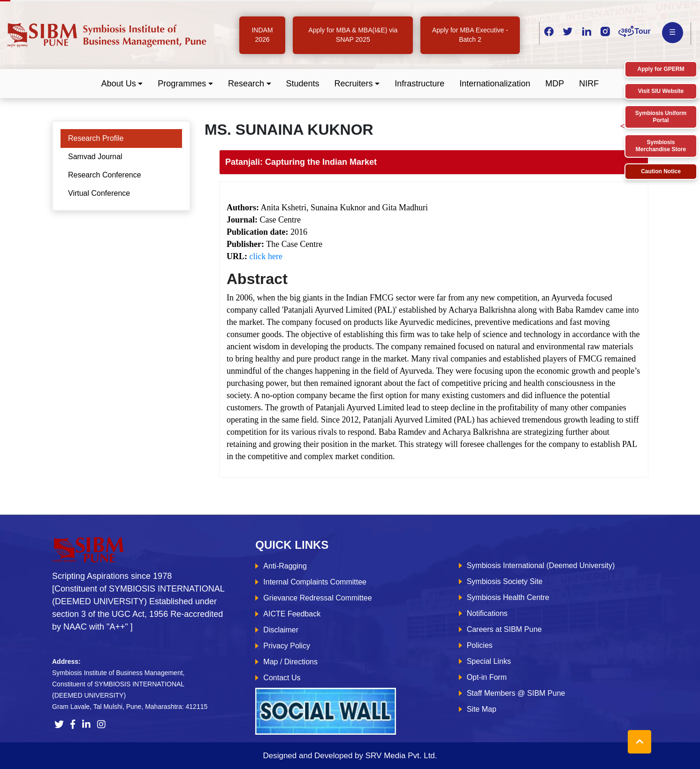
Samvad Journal (95, 157)
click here (266, 256)
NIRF (589, 84)
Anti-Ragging (285, 566)
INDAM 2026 (262, 35)
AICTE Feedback (292, 614)
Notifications (487, 613)
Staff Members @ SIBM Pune (516, 693)
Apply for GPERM (661, 69)
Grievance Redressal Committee (317, 598)
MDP (555, 84)
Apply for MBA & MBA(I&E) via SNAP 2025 (353, 35)
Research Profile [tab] (96, 138)
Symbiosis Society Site (505, 581)
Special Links (489, 661)
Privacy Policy (287, 646)
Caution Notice (661, 171)
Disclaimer (281, 630)
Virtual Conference (99, 193)
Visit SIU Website (661, 91)
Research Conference (105, 175)
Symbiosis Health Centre (508, 597)
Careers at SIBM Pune (504, 629)
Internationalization (495, 84)
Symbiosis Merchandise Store (661, 146)
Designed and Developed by (350, 756)
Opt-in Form (487, 677)
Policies (480, 645)
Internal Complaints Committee (315, 582)
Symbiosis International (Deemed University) (541, 565)
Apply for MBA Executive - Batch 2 (470, 35)
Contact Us (282, 678)
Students (303, 84)
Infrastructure (419, 84)
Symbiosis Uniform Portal (661, 117)
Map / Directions (290, 662)
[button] (122, 84)
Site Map (482, 709)
